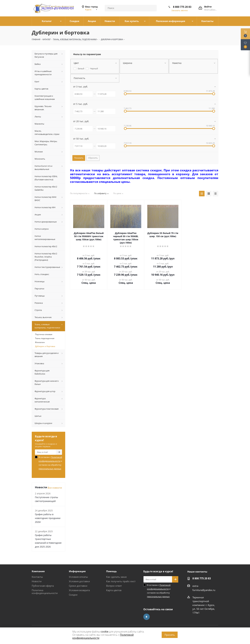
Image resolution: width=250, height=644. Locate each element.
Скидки (73, 595)
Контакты (37, 577)
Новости (37, 581)
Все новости (55, 488)
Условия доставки (79, 581)
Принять (170, 635)
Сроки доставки (78, 586)
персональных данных (50, 469)
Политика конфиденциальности (45, 592)
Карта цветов (114, 590)
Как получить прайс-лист (121, 581)
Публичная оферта (43, 586)
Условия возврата (79, 590)
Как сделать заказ (116, 577)
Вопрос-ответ (114, 586)
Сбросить (93, 158)
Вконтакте (147, 617)
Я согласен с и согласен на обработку (50, 463)
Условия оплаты (78, 577)
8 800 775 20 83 (182, 7)
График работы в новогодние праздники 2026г (48, 518)
